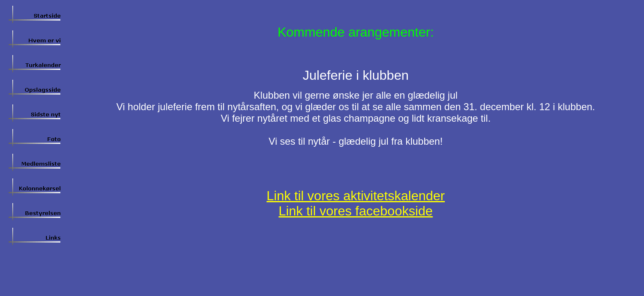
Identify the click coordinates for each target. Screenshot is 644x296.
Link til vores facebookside (355, 211)
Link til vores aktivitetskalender (356, 196)
